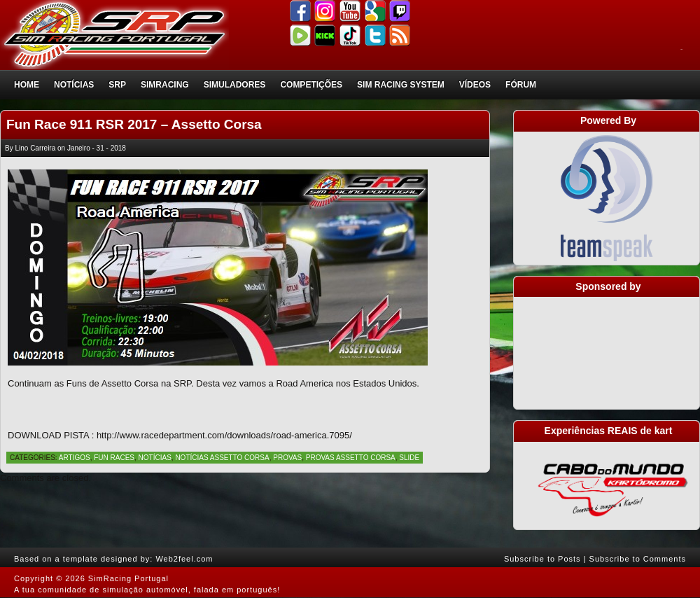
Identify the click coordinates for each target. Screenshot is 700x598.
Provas (287, 458)
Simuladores (235, 85)
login (681, 49)
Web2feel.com (184, 559)
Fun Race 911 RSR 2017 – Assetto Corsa (134, 124)
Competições (311, 85)
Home (27, 85)
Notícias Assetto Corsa (222, 458)
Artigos (75, 458)
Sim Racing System (401, 85)
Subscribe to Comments (638, 559)
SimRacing (165, 85)
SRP (117, 85)
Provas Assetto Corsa (351, 458)
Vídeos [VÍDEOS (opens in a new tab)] (475, 85)
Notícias (74, 85)
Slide (409, 458)
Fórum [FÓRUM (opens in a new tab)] (521, 85)
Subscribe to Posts (542, 559)
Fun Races (114, 458)
